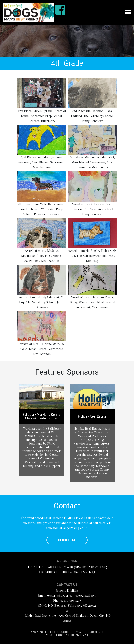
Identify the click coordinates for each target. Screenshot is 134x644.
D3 (69, 635)
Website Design (54, 635)
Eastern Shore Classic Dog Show (58, 632)
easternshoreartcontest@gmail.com (72, 595)
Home (31, 567)
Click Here (67, 540)
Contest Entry (98, 567)
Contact (75, 572)
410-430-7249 (72, 600)
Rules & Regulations (73, 567)
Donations (48, 572)
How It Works (47, 567)
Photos (62, 572)
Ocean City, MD (80, 635)
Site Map (89, 572)
